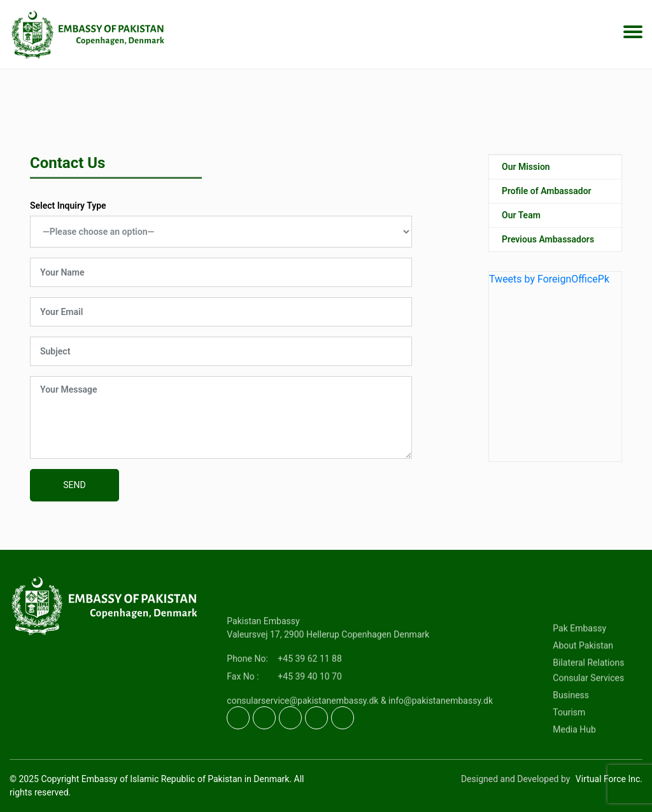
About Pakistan (583, 676)
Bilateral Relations (588, 693)
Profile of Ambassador (547, 196)
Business (571, 725)
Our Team (521, 220)
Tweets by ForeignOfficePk (549, 284)
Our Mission (526, 172)
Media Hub (574, 760)
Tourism (569, 743)
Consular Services (588, 708)
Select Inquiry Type (68, 206)
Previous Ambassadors (548, 244)
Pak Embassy (579, 659)
